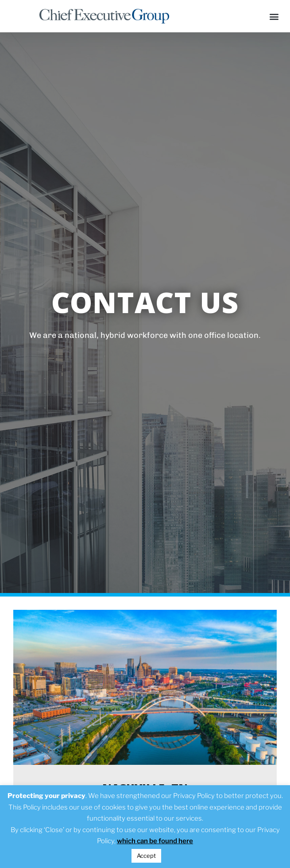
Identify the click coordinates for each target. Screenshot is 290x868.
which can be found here (155, 841)
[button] (274, 16)
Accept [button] (146, 856)
